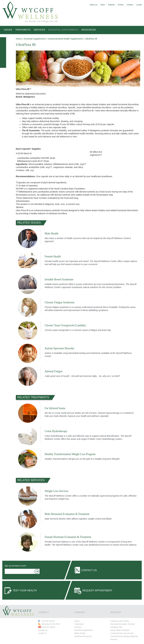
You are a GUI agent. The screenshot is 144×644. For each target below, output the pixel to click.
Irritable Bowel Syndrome (59, 279)
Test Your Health (25, 590)
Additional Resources (83, 636)
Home (19, 39)
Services (40, 30)
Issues (8, 30)
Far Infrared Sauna (55, 408)
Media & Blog (80, 633)
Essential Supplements (63, 30)
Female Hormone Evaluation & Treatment (68, 537)
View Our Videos (48, 627)
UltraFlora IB (91, 39)
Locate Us (42, 633)
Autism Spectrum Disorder (59, 348)
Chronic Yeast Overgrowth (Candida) (65, 325)
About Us (94, 5)
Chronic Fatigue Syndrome (60, 302)
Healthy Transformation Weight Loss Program (70, 454)
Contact (130, 5)
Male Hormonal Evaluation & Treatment (67, 514)
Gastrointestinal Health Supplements (65, 39)
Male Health (51, 233)
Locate (139, 5)
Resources (89, 30)
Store (103, 5)
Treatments (23, 30)
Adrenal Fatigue (54, 371)
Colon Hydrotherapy (56, 431)
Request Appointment (97, 590)
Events (121, 5)
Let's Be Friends (48, 621)
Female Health (53, 256)
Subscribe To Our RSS (51, 624)
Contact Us (89, 570)
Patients (111, 5)
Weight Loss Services (57, 491)
